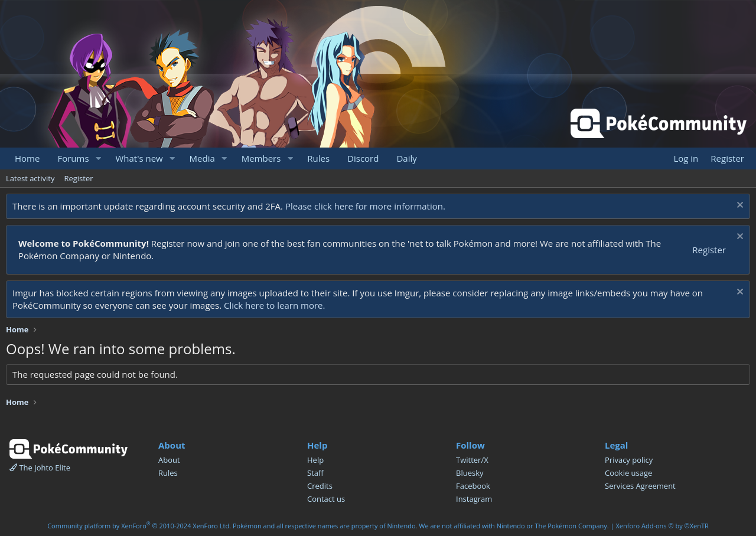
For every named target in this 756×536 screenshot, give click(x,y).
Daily (406, 158)
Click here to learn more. (275, 305)
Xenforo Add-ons (662, 526)
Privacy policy (629, 460)
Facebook (473, 486)
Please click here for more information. (365, 206)
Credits (320, 486)
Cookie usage (628, 473)
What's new (139, 158)
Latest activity (30, 178)
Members (261, 158)
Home (27, 158)
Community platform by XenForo (139, 526)
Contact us (326, 499)
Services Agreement (640, 486)
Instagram (474, 499)
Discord (363, 158)
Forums (73, 158)
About (169, 460)
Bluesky (470, 473)
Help (315, 460)
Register (78, 178)
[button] (98, 158)
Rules (318, 158)
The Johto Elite (40, 468)
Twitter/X (472, 460)
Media (202, 158)
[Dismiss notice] (739, 206)
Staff (315, 473)
